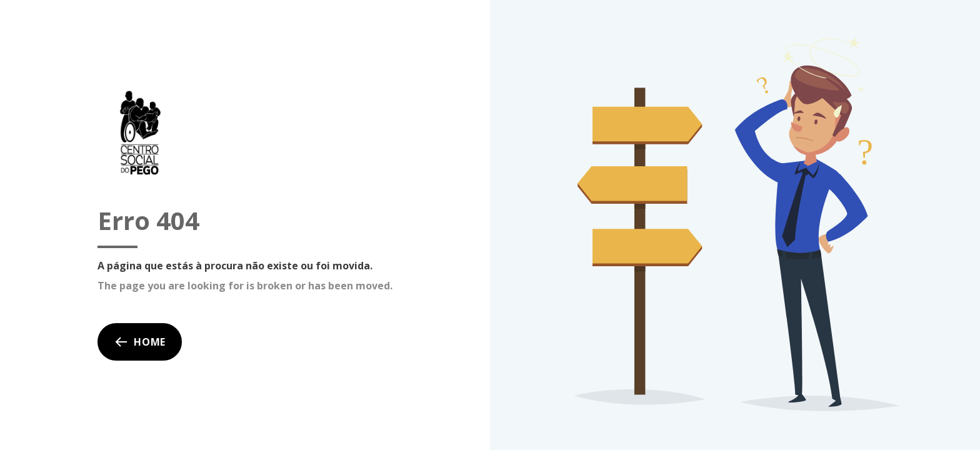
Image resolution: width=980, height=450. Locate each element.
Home (140, 342)
